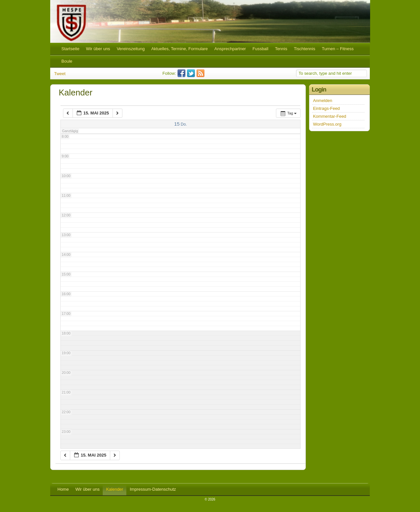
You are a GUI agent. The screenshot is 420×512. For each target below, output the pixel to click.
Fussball (260, 49)
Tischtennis (304, 49)
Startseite (70, 49)
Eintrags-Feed (326, 108)
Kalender (115, 489)
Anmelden (323, 101)
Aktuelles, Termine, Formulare (179, 49)
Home (63, 489)
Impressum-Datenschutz (153, 489)
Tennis (281, 49)
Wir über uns (98, 49)
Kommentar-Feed (330, 116)
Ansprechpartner (230, 49)
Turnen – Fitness (338, 49)
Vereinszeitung (131, 49)
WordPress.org (327, 124)
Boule (67, 61)
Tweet (60, 74)
